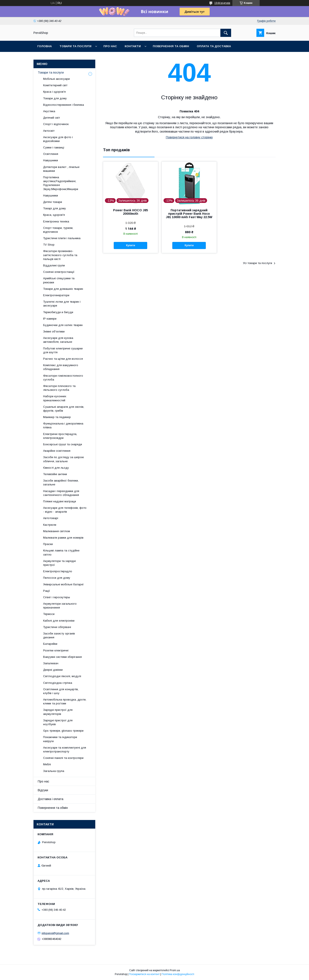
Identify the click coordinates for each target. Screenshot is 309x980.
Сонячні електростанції (59, 272)
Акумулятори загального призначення (60, 606)
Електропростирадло (58, 571)
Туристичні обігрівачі (57, 627)
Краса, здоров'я (54, 215)
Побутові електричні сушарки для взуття (63, 350)
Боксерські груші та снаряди (63, 444)
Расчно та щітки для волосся (63, 359)
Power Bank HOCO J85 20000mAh (130, 212)
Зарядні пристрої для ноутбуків (58, 722)
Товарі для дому (55, 208)
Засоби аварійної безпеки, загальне (61, 482)
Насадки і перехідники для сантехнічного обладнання (61, 493)
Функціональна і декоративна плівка (63, 425)
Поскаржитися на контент (144, 974)
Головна (45, 46)
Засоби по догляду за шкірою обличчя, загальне (64, 459)
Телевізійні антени (55, 474)
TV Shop (49, 245)
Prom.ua (175, 970)
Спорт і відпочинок (56, 124)
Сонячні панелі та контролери (63, 758)
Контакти (133, 46)
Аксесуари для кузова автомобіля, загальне (58, 340)
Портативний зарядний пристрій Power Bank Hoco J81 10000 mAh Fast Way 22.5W (189, 214)
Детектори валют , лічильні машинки (61, 169)
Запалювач (51, 663)
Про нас (110, 46)
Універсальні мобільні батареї (63, 584)
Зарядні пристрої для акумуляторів (58, 712)
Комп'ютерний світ (55, 85)
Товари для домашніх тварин (63, 289)
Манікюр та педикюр (57, 417)
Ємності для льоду (56, 468)
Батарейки (50, 644)
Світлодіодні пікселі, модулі (62, 676)
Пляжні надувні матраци (60, 501)
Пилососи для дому (57, 578)
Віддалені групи (54, 265)
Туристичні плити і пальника (62, 238)
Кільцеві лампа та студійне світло (61, 552)
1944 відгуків (222, 3)
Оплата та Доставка (214, 46)
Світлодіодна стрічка (58, 683)
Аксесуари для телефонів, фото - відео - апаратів (65, 510)
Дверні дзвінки (53, 670)
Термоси (49, 614)
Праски (48, 544)
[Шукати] (226, 33)
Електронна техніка (56, 221)
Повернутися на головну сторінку (189, 137)
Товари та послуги (75, 46)
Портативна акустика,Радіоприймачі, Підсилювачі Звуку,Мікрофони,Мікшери (61, 183)
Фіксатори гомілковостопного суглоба (63, 378)
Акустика (49, 111)
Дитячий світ (51, 118)
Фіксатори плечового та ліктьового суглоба (59, 388)
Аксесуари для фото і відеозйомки (58, 139)
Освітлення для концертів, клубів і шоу (61, 691)
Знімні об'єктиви (54, 331)
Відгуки (43, 790)
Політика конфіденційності (178, 974)
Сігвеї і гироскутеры (57, 597)
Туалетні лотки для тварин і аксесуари (62, 304)
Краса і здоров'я (54, 92)
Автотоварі (51, 518)
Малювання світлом (57, 531)
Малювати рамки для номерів (63, 538)
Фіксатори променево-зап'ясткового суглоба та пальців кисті (60, 255)
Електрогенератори (56, 295)
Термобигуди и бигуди (58, 312)
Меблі (47, 764)
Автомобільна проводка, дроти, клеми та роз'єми (65, 701)
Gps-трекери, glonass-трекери (63, 731)
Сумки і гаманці (54, 147)
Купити (130, 245)
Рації (47, 591)
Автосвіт (49, 131)
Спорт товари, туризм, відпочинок (58, 230)
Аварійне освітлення (57, 451)
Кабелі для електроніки (59, 621)
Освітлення (51, 154)
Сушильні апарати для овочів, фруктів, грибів (64, 409)
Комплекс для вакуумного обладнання (61, 367)
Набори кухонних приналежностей (55, 398)
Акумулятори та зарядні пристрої (59, 563)
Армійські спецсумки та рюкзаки (59, 280)
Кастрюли (50, 525)
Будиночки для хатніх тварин (63, 325)
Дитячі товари (53, 202)
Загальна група (54, 771)
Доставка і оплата (51, 799)
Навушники (51, 160)
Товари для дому (55, 98)
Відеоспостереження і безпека (64, 105)
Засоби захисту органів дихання (59, 635)
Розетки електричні (56, 650)
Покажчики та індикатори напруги (60, 739)
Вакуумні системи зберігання (62, 657)
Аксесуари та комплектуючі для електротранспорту (65, 750)
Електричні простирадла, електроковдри (60, 436)
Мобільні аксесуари (56, 79)
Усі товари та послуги (257, 263)
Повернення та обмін (171, 46)
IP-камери (50, 319)
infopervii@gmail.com (55, 933)
